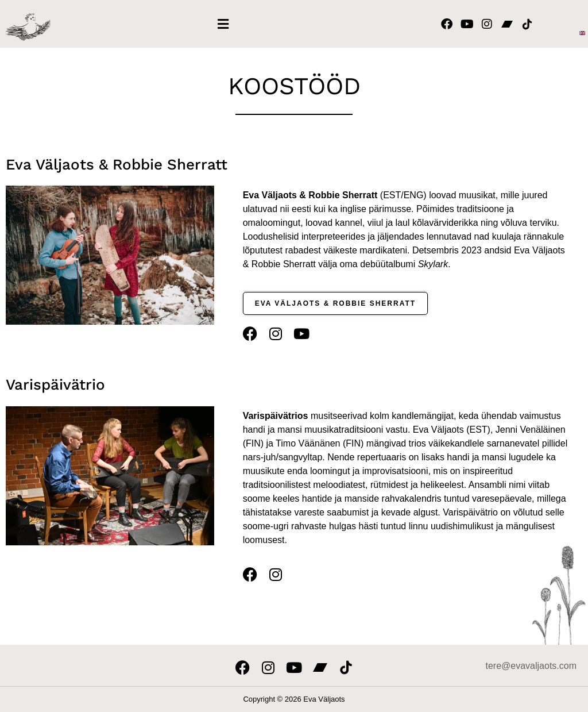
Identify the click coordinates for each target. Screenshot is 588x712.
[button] (223, 24)
